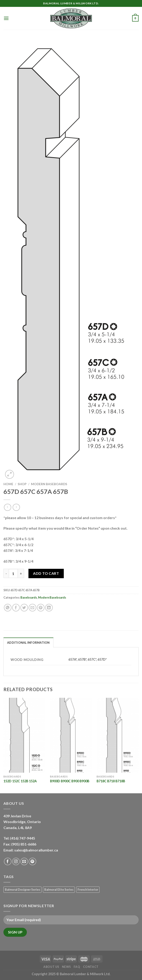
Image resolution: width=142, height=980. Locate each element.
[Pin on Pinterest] (41, 608)
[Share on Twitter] (24, 608)
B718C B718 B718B (111, 781)
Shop (22, 484)
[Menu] (6, 18)
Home (8, 484)
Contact (91, 967)
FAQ (77, 967)
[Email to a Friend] (32, 608)
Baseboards (29, 597)
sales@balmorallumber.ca (36, 850)
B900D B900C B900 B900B (70, 781)
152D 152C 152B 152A (20, 781)
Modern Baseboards (49, 484)
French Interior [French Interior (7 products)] (88, 890)
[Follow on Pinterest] (32, 861)
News (66, 967)
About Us (51, 967)
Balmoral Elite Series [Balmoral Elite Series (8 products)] (59, 890)
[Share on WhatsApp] (8, 608)
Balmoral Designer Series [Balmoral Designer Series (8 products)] (22, 890)
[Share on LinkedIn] (49, 608)
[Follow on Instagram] (16, 861)
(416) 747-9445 (23, 838)
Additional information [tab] (28, 643)
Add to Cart (46, 573)
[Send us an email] (24, 861)
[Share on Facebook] (16, 608)
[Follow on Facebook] (8, 861)
